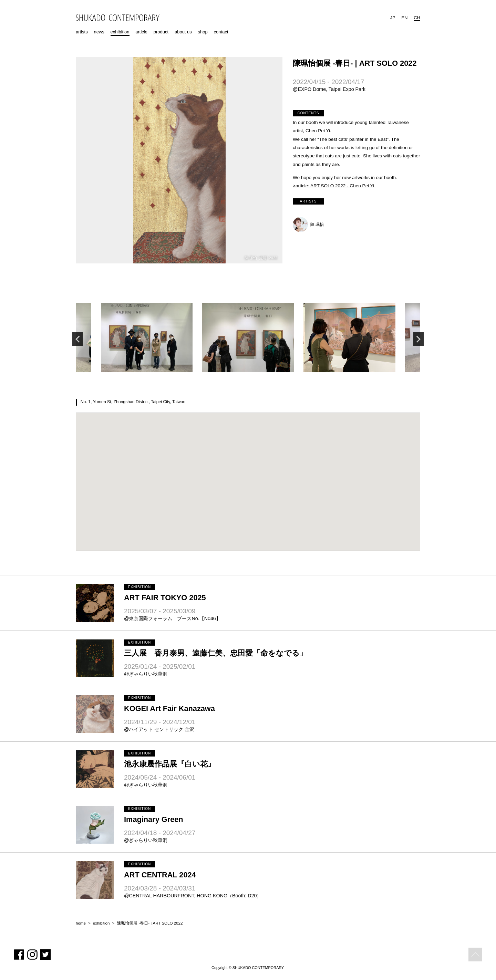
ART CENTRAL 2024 (160, 875)
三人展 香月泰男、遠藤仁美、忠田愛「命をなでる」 (216, 653)
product (161, 32)
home (81, 923)
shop (203, 32)
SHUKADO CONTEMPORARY (118, 18)
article (141, 32)
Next (418, 339)
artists (82, 32)
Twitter (45, 955)
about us (183, 32)
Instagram (32, 955)
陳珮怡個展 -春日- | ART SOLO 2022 (150, 923)
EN (404, 18)
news (99, 32)
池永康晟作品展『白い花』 (170, 764)
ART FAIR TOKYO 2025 (165, 598)
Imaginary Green (154, 819)
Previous (77, 339)
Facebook (19, 955)
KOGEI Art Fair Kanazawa (169, 708)
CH (417, 18)
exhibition (120, 32)
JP (392, 18)
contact (221, 32)
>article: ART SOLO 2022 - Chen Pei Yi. (334, 186)
